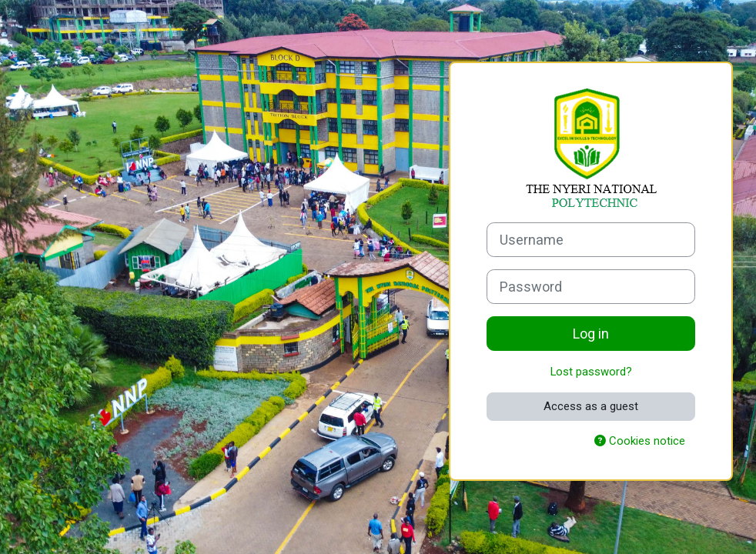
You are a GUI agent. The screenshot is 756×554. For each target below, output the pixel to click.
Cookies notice (640, 441)
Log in (591, 334)
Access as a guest (591, 406)
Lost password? (591, 372)
